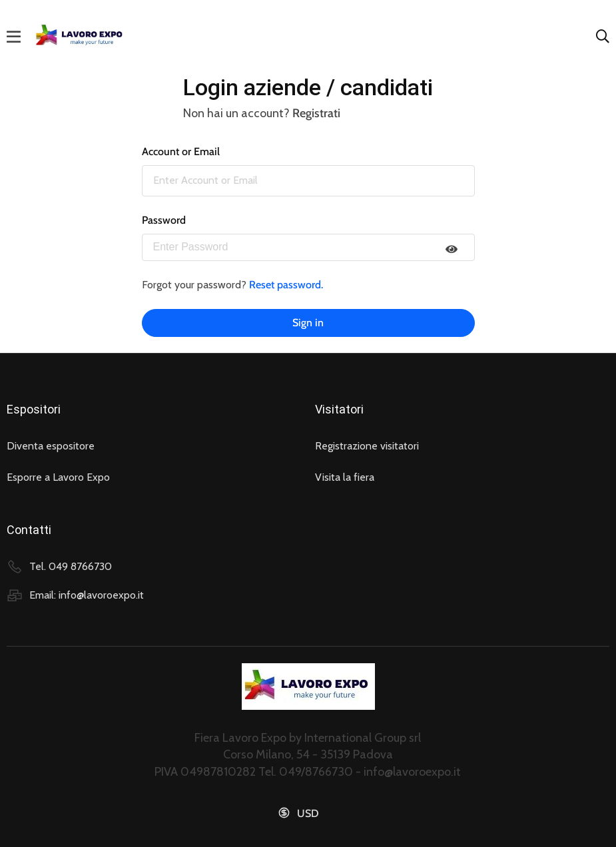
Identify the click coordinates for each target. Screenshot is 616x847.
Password (164, 220)
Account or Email (181, 151)
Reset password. (286, 285)
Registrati (316, 113)
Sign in (308, 323)
